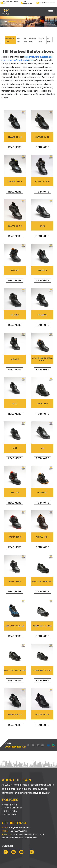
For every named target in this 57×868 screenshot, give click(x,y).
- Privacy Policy (9, 815)
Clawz (2, 40)
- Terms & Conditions (12, 808)
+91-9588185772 (28, 3)
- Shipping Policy (10, 804)
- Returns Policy (9, 811)
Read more (15, 147)
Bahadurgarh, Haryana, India (11, 3)
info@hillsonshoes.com (47, 3)
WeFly (55, 40)
